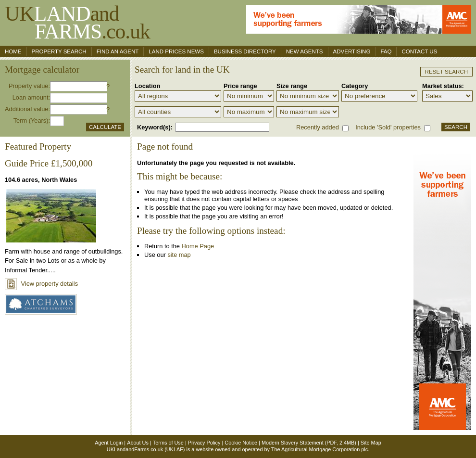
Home (13, 51)
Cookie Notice (241, 443)
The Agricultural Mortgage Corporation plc (319, 449)
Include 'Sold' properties (388, 127)
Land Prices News (176, 51)
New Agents (305, 51)
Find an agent (118, 51)
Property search (59, 51)
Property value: (29, 86)
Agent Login (109, 443)
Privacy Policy (204, 443)
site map (179, 255)
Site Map (371, 443)
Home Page (198, 246)
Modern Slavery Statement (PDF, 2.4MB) (309, 443)
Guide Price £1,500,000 (49, 163)
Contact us (419, 51)
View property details (41, 284)
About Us (138, 443)
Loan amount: (31, 97)
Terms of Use (168, 443)
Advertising (352, 51)
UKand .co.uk (77, 22)
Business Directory (245, 51)
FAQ (386, 51)
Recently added (318, 127)
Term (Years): (32, 121)
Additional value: (27, 109)
